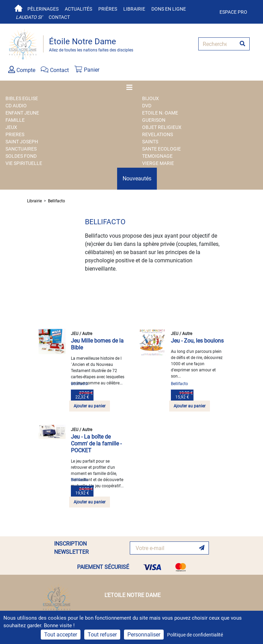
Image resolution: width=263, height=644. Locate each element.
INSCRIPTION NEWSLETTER (71, 548)
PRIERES (15, 134)
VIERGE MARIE (158, 163)
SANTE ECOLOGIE (161, 149)
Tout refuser (102, 635)
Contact (59, 17)
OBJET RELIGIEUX (162, 127)
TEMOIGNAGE (157, 156)
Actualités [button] (78, 9)
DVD (147, 106)
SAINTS (150, 142)
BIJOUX (151, 98)
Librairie (134, 9)
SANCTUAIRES (21, 149)
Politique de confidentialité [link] (195, 635)
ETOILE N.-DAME (160, 113)
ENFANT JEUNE (22, 113)
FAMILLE (15, 120)
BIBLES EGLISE (22, 98)
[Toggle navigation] (131, 87)
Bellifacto (57, 201)
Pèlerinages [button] (43, 9)
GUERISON (154, 120)
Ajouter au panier (90, 406)
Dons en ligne (169, 9)
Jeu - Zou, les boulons (197, 341)
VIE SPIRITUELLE (24, 163)
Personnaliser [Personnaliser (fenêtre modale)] (144, 635)
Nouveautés (137, 178)
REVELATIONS (158, 134)
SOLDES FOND (21, 156)
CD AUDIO (16, 106)
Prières (108, 9)
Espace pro (233, 12)
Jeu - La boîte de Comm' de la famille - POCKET (96, 444)
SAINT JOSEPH (22, 142)
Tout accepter (61, 635)
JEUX (11, 127)
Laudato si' (29, 17)
